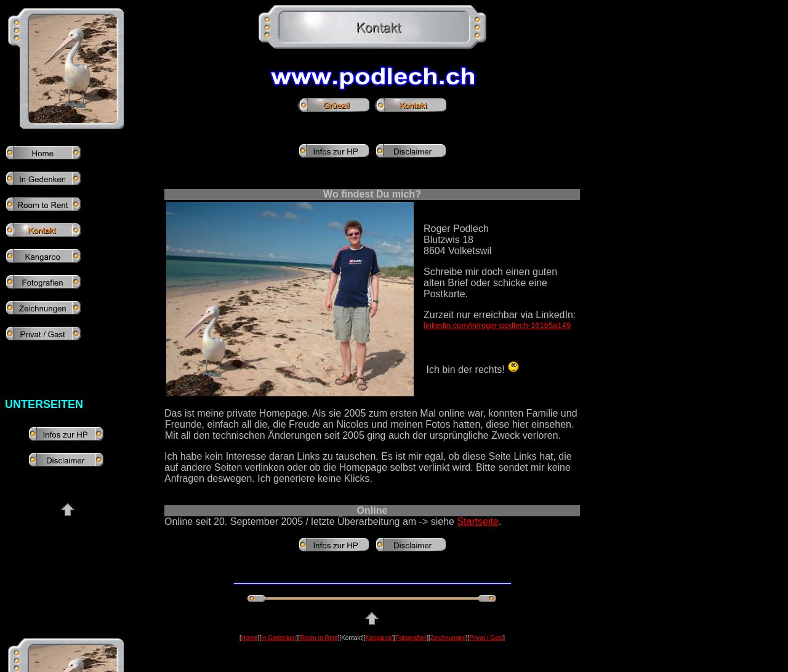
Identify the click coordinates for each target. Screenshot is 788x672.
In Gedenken (279, 638)
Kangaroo (379, 638)
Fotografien (412, 638)
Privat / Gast (486, 638)
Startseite (478, 522)
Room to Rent (319, 638)
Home (250, 638)
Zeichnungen (448, 638)
